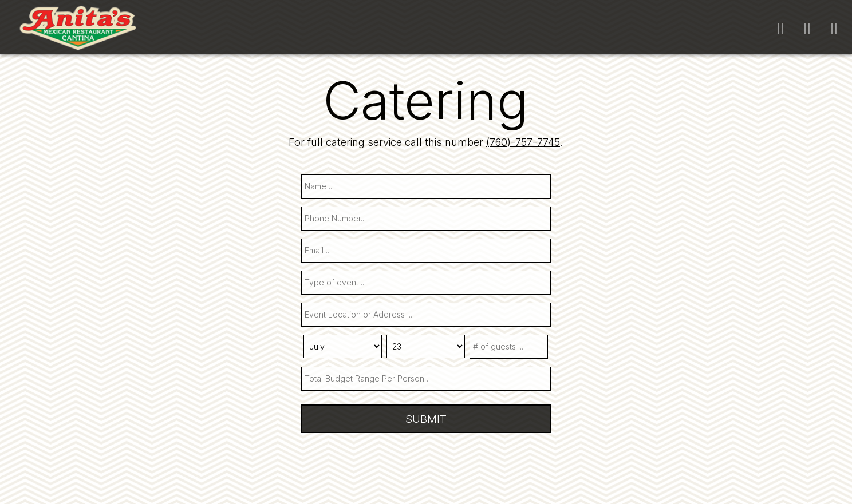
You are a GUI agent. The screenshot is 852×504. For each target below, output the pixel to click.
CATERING (364, 29)
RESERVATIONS (529, 29)
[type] (426, 283)
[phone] (426, 219)
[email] (426, 251)
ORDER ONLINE (629, 29)
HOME (239, 29)
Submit (426, 419)
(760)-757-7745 (523, 142)
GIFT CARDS (722, 29)
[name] (426, 186)
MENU (297, 29)
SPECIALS (441, 29)
